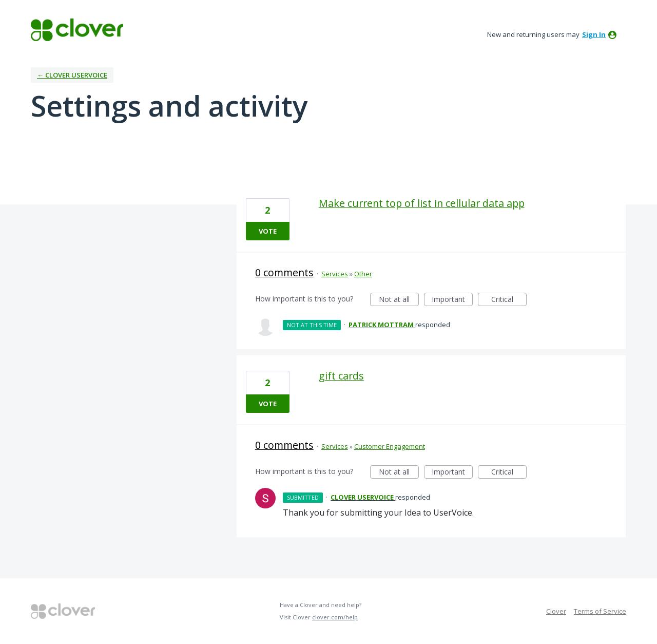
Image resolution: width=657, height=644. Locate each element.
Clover (556, 611)
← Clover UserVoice (72, 75)
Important (452, 300)
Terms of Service (600, 611)
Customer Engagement (390, 446)
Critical (509, 300)
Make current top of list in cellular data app (422, 203)
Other (363, 274)
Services (335, 274)
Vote (268, 231)
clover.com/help (335, 617)
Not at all (399, 300)
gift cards (341, 376)
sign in (594, 34)
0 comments (284, 272)
